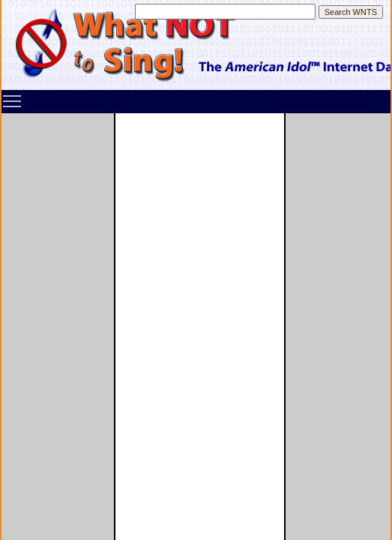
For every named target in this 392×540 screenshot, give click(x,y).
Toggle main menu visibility (13, 96)
